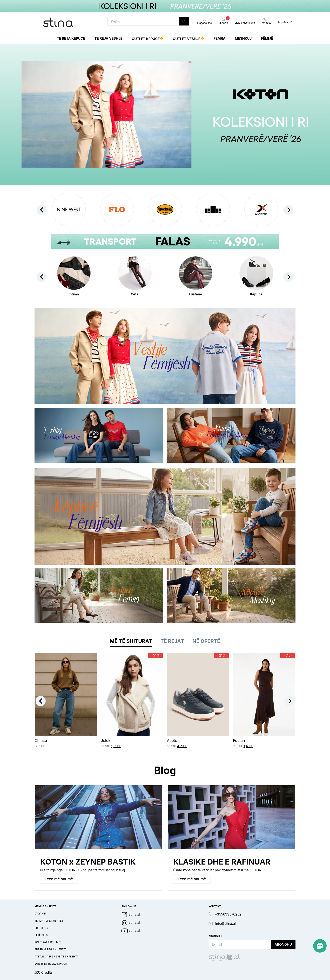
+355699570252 (228, 914)
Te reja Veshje (108, 38)
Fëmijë (267, 38)
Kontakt (266, 21)
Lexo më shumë (59, 879)
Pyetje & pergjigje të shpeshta (56, 957)
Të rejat (172, 641)
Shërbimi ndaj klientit (50, 949)
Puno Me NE (285, 22)
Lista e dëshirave (245, 21)
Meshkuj (243, 38)
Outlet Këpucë (148, 38)
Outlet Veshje (188, 38)
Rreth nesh (43, 928)
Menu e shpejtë (45, 906)
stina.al (131, 914)
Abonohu (283, 944)
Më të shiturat (131, 641)
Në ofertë (206, 641)
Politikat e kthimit (48, 942)
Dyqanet (41, 914)
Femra (220, 38)
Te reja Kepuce (71, 38)
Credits (47, 972)
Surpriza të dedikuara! (51, 964)
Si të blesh (42, 935)
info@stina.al (226, 924)
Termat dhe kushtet (49, 921)
